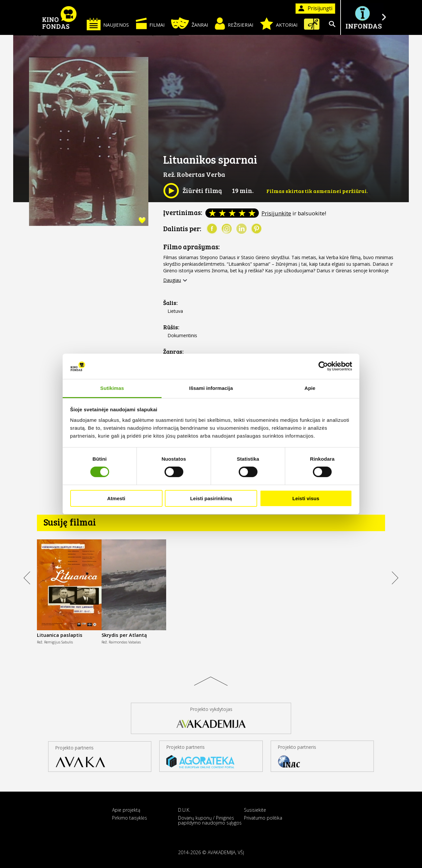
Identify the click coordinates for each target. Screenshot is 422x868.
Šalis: (170, 303)
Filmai (150, 23)
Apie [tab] (310, 388)
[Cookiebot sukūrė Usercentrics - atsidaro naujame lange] (323, 366)
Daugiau (172, 280)
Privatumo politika (263, 818)
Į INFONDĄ (363, 17)
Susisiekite (255, 810)
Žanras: (173, 352)
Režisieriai (234, 24)
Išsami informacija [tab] (211, 388)
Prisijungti (315, 8)
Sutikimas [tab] (112, 388)
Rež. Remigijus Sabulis (55, 642)
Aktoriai (279, 24)
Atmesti (116, 498)
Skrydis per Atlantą (124, 635)
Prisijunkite (276, 213)
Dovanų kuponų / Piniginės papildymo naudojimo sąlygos (210, 820)
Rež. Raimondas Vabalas (121, 642)
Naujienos (108, 24)
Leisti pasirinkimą (211, 498)
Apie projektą (126, 810)
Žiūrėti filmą (193, 191)
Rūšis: (171, 327)
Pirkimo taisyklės (130, 818)
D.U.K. (184, 810)
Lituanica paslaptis (60, 635)
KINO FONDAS (59, 17)
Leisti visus (306, 498)
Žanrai (190, 23)
